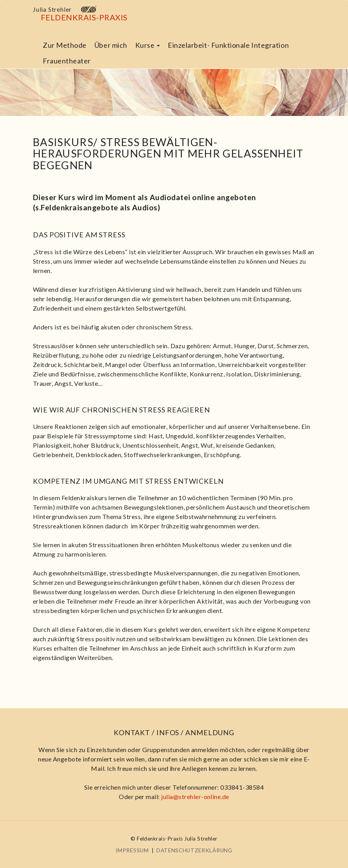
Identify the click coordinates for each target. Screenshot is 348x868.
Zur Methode (65, 45)
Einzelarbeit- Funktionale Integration (228, 45)
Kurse (148, 45)
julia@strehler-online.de (195, 797)
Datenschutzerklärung (194, 850)
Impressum (132, 850)
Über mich (111, 45)
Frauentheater (67, 61)
